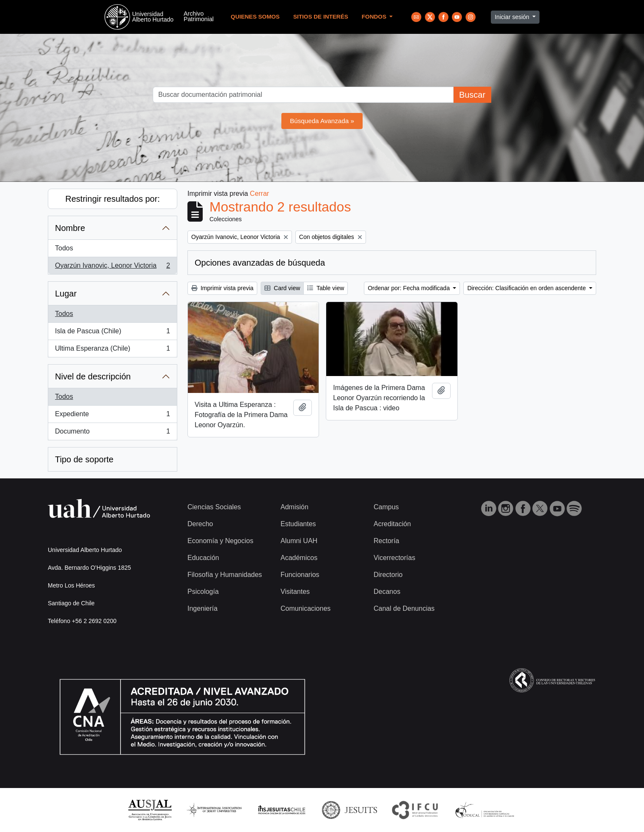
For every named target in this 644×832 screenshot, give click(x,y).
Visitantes (295, 592)
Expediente (112, 416)
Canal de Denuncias (404, 608)
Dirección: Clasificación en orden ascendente (527, 288)
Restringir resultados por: (112, 199)
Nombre (70, 228)
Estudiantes (298, 524)
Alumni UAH (299, 541)
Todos (64, 248)
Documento (112, 433)
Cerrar (260, 194)
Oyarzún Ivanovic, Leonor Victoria (112, 267)
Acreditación (392, 524)
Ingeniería (202, 608)
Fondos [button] (375, 17)
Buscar (472, 95)
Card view (282, 288)
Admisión (294, 507)
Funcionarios (300, 575)
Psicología (203, 592)
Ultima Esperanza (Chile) (112, 350)
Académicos (299, 558)
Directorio (388, 575)
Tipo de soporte (84, 459)
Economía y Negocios (220, 541)
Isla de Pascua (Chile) (112, 333)
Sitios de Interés (321, 17)
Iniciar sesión (513, 17)
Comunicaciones (305, 608)
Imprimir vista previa (222, 288)
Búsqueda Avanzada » (322, 121)
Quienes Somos (255, 17)
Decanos (387, 592)
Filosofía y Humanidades (225, 575)
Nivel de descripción (93, 376)
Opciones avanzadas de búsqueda (260, 263)
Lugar (66, 294)
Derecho (200, 524)
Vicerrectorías (394, 558)
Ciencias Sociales (214, 507)
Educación (203, 558)
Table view (326, 288)
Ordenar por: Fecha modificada (410, 288)
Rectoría (386, 541)
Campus (386, 507)
